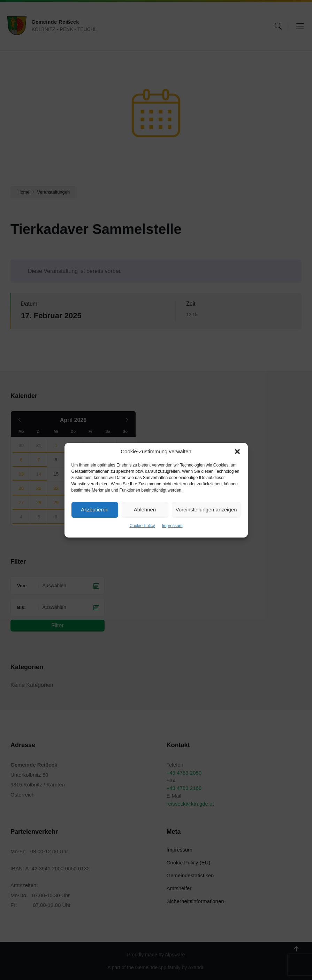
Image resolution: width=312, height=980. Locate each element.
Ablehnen (145, 509)
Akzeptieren (95, 509)
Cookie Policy (142, 526)
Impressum (172, 526)
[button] (237, 452)
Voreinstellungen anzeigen (206, 509)
